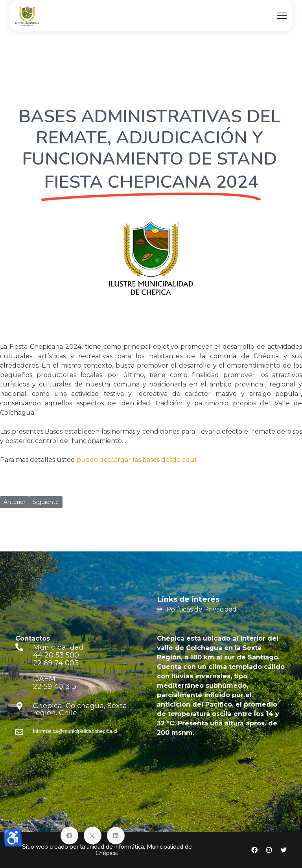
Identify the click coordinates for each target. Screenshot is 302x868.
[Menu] (282, 16)
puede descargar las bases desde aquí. (137, 460)
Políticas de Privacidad (202, 609)
